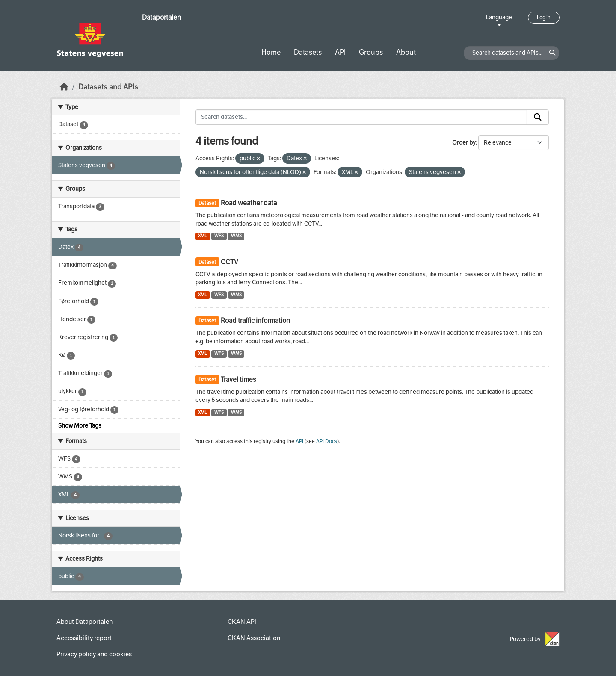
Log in (544, 18)
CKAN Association (254, 638)
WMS (236, 236)
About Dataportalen (84, 622)
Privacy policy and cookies (94, 654)
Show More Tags (80, 426)
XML (203, 236)
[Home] (64, 87)
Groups (371, 52)
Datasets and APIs (108, 87)
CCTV (230, 262)
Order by (464, 143)
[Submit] (538, 117)
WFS (219, 236)
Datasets (308, 52)
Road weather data (249, 203)
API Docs (327, 441)
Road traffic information (255, 320)
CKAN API (242, 622)
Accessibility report (84, 638)
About (406, 52)
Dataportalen (161, 17)
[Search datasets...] (361, 117)
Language (499, 17)
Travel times (238, 379)
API (340, 52)
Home (271, 52)
